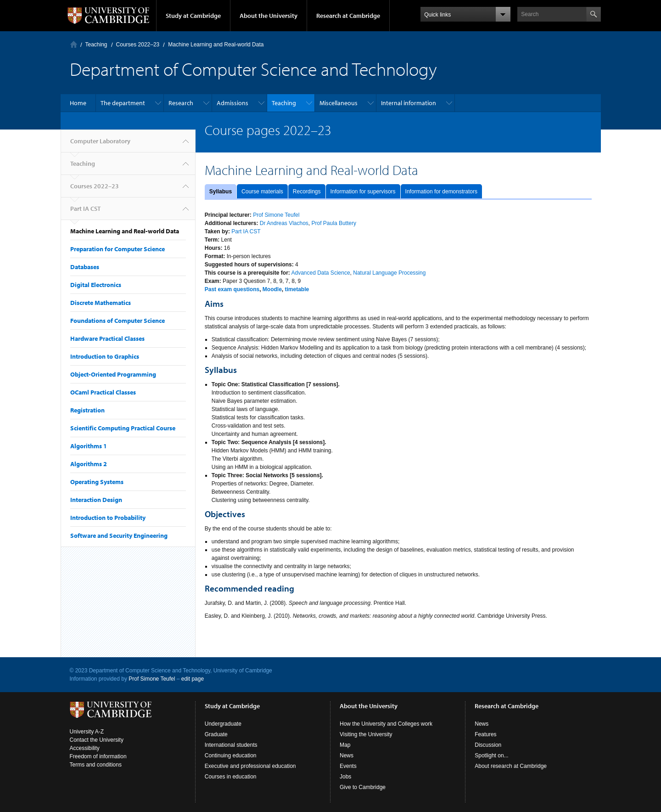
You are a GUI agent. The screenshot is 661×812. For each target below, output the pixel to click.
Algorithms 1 (89, 446)
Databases (85, 267)
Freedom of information (98, 756)
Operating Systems (97, 482)
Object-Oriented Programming (113, 374)
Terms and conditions (96, 765)
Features (485, 734)
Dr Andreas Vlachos (284, 223)
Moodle (272, 289)
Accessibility (85, 748)
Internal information (409, 103)
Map (345, 745)
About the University (269, 16)
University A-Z (87, 732)
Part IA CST (85, 209)
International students (231, 745)
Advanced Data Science (320, 273)
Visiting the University (366, 734)
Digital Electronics (96, 285)
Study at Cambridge (193, 16)
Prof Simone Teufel (276, 215)
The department (123, 103)
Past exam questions (232, 289)
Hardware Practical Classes (107, 338)
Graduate (216, 734)
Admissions (232, 103)
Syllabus (221, 192)
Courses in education (231, 777)
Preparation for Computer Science (118, 249)
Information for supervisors (363, 192)
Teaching (96, 45)
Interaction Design (96, 500)
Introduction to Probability (108, 518)
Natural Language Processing (389, 273)
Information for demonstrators (441, 192)
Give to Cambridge (363, 787)
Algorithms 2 (89, 464)
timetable (297, 289)
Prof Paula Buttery (334, 223)
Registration (87, 410)
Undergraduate (223, 724)
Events (348, 766)
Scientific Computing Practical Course (123, 428)
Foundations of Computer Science (118, 321)
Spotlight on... (491, 756)
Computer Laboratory (74, 44)
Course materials (262, 192)
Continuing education (231, 756)
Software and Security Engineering (119, 536)
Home (78, 103)
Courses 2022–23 (138, 45)
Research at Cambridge (348, 16)
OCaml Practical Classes (103, 392)
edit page (193, 679)
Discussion (488, 745)
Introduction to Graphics (105, 356)
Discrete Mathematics (101, 303)
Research (181, 103)
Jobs (345, 777)
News (347, 756)
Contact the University (97, 740)
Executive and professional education (250, 766)
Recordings (307, 192)
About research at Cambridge (511, 766)
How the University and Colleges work (386, 724)
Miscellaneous (339, 103)
